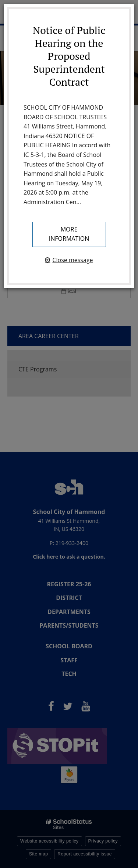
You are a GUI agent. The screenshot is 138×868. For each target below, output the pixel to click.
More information (69, 234)
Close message (72, 260)
